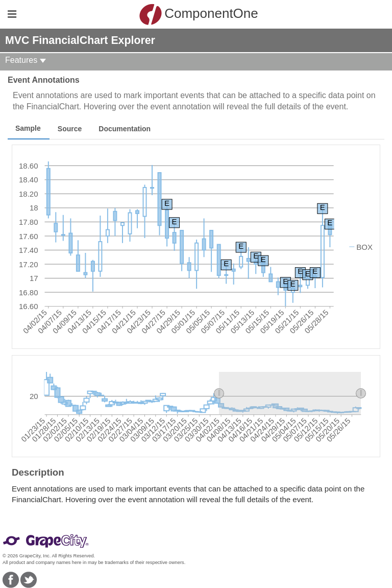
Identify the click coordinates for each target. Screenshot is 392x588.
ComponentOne (199, 14)
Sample (28, 128)
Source (70, 129)
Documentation (125, 129)
